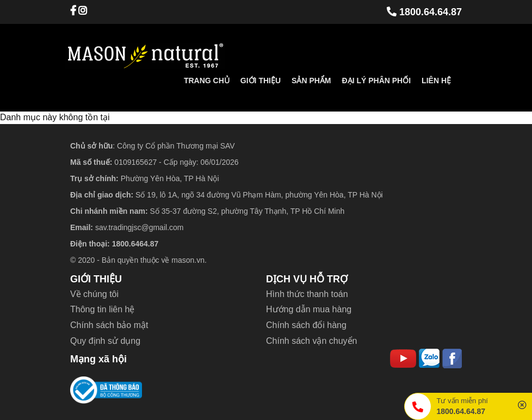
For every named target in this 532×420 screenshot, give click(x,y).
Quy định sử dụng (105, 341)
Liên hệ (436, 81)
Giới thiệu (261, 81)
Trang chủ (207, 81)
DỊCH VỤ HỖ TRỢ (307, 279)
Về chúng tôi (94, 294)
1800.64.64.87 (424, 12)
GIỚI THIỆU (96, 279)
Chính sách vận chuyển (311, 341)
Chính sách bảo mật (109, 325)
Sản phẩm (311, 81)
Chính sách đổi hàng (306, 325)
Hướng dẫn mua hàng (309, 309)
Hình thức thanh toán (307, 294)
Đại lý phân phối (377, 81)
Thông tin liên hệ (102, 309)
